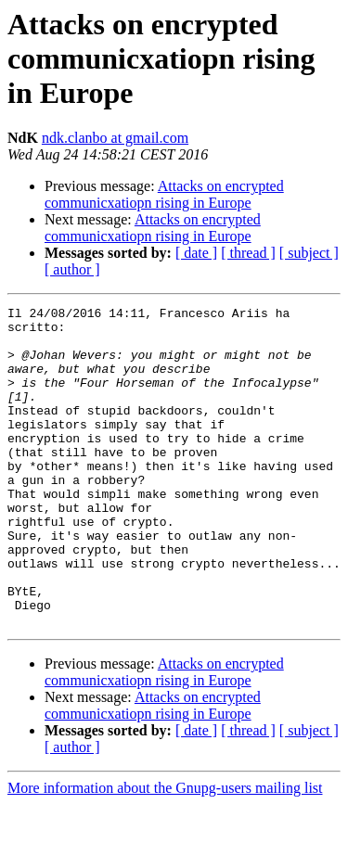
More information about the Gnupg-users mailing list (165, 852)
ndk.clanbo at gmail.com (115, 138)
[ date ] (196, 253)
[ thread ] (248, 253)
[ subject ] (309, 253)
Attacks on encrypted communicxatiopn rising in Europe (164, 194)
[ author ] (72, 269)
